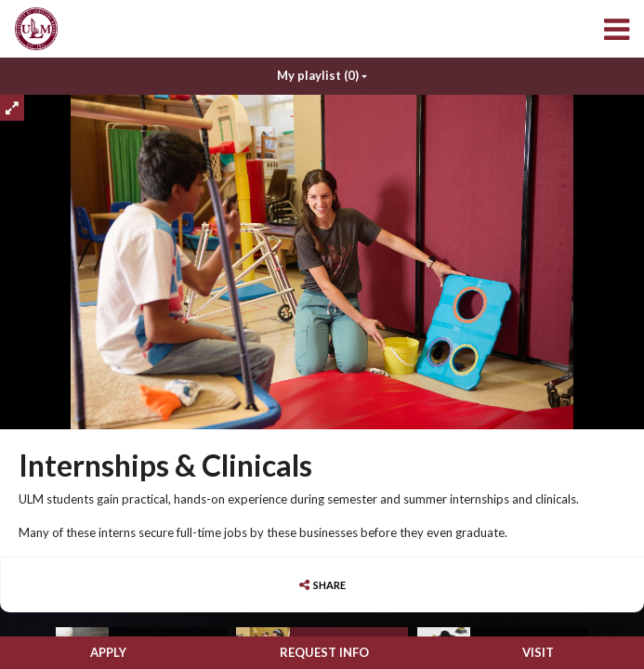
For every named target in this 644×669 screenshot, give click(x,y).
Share (329, 585)
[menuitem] (36, 29)
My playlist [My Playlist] (318, 76)
